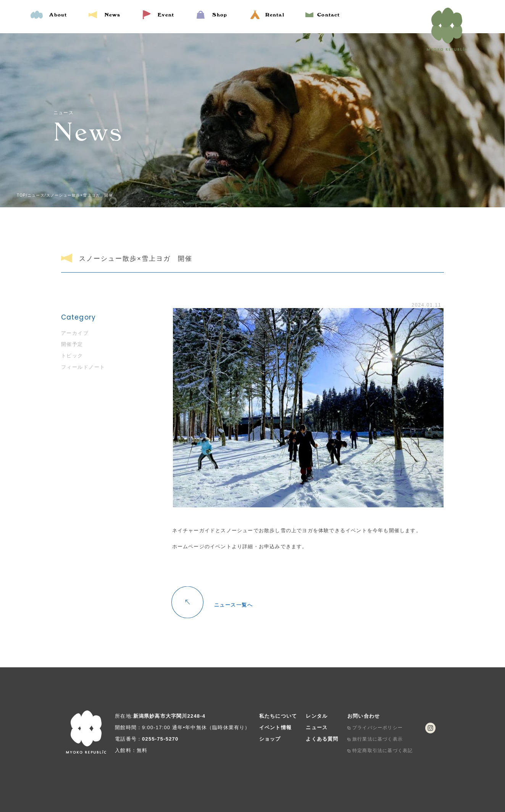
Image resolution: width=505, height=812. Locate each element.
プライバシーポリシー (378, 728)
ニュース (317, 727)
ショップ (270, 739)
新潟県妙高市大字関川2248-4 (169, 716)
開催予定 (72, 344)
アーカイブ (75, 333)
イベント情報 (275, 727)
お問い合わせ (364, 716)
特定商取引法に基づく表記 (382, 751)
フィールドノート (83, 367)
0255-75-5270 (160, 739)
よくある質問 (322, 739)
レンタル (317, 716)
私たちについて (278, 716)
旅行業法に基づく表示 (378, 739)
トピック (72, 356)
